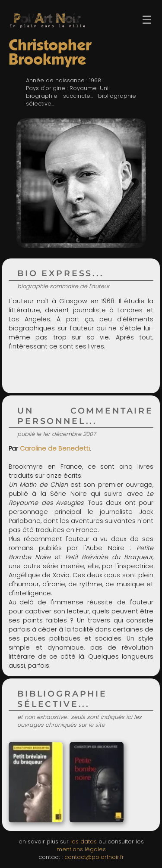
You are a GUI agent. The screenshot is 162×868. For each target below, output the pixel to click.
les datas (84, 842)
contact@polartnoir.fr (94, 857)
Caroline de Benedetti (55, 448)
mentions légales (81, 849)
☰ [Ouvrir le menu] (147, 20)
